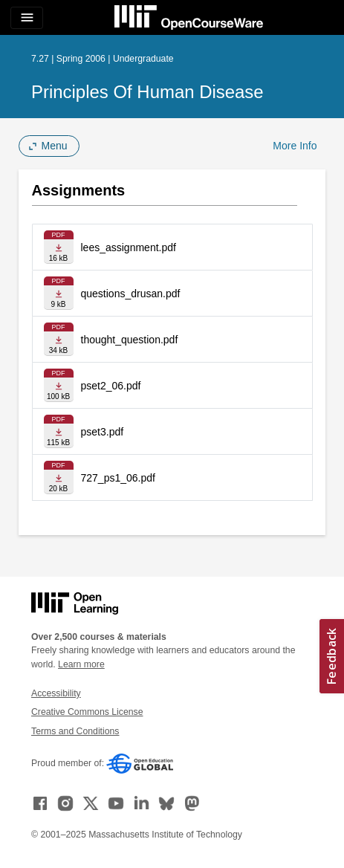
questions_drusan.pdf (131, 294)
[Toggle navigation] (27, 18)
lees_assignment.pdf (129, 247)
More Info (295, 146)
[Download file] (59, 247)
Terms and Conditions (75, 731)
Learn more (81, 664)
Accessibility (56, 693)
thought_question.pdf (130, 340)
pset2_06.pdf (111, 386)
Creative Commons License (87, 712)
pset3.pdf (103, 432)
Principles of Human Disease (147, 92)
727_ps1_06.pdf (118, 478)
